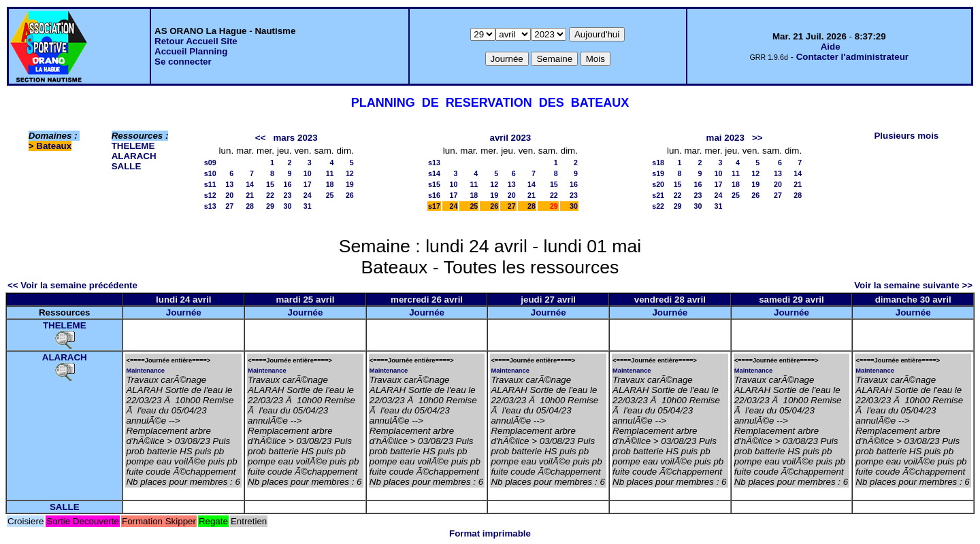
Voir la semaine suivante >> (913, 285)
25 (330, 195)
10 (308, 173)
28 (250, 206)
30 (288, 206)
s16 (434, 195)
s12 (210, 195)
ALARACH (134, 156)
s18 (658, 163)
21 (250, 195)
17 (308, 184)
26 (350, 195)
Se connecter (183, 62)
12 (350, 173)
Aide (831, 47)
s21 (658, 195)
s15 (434, 184)
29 (270, 206)
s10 (210, 173)
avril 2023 (510, 138)
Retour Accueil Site (196, 41)
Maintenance (145, 371)
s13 (210, 206)
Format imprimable (490, 533)
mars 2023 (295, 138)
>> (757, 138)
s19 (658, 173)
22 (270, 195)
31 (308, 206)
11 (330, 173)
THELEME (133, 146)
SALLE (127, 166)
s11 (210, 184)
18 (330, 184)
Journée (184, 312)
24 (308, 195)
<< (261, 138)
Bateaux (54, 146)
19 (350, 184)
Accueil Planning (191, 51)
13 (229, 184)
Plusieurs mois (906, 136)
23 (288, 195)
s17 (434, 206)
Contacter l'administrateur (852, 57)
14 (250, 184)
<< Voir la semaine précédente (72, 285)
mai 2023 (725, 138)
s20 (658, 184)
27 (229, 206)
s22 (658, 206)
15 (270, 184)
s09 (210, 163)
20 (229, 195)
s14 (434, 173)
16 (288, 184)
